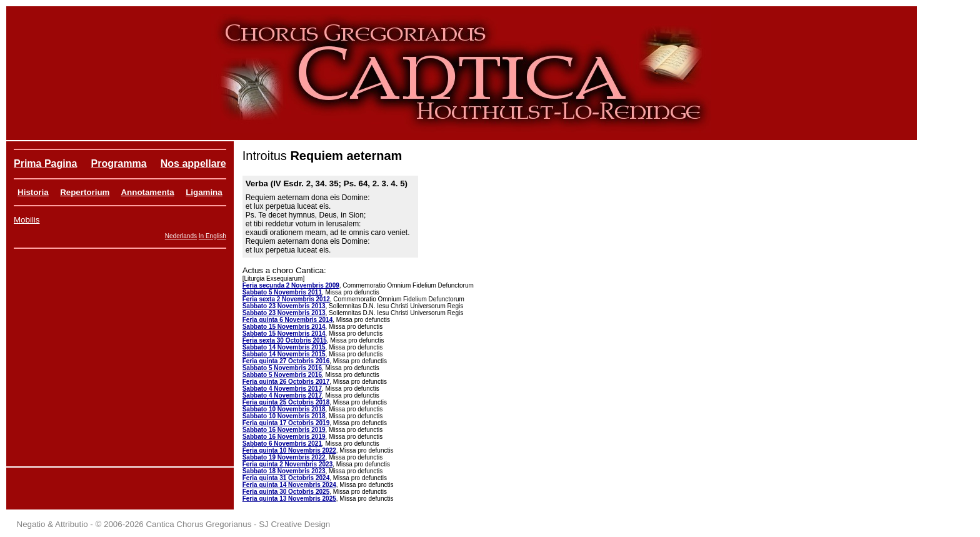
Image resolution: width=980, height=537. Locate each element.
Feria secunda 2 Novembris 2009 (291, 285)
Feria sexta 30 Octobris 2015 (285, 340)
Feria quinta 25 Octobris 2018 (286, 402)
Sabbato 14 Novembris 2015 (284, 347)
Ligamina (204, 192)
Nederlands (181, 236)
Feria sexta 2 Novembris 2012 (286, 299)
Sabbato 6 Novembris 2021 (282, 444)
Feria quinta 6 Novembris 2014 (288, 320)
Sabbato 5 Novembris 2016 (282, 368)
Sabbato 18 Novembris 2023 (284, 471)
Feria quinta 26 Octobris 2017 (286, 382)
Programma (119, 163)
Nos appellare (193, 163)
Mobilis (27, 220)
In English (212, 236)
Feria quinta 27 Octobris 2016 (286, 361)
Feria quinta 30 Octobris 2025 (286, 492)
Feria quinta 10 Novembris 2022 (289, 450)
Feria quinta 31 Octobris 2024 (286, 478)
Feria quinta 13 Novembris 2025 (289, 499)
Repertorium (85, 192)
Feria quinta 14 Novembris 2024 (289, 485)
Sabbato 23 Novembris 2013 (284, 306)
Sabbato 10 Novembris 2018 (284, 409)
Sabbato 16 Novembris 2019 (284, 430)
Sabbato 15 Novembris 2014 (284, 327)
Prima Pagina (45, 163)
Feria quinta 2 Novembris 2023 (288, 464)
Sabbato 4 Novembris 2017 (282, 389)
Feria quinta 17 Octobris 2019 (286, 423)
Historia (33, 192)
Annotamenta (147, 192)
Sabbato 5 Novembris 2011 (282, 292)
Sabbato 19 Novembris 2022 (284, 457)
